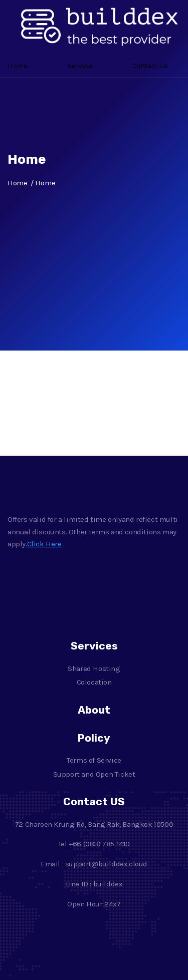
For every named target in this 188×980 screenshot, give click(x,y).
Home (17, 66)
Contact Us (150, 66)
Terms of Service (94, 760)
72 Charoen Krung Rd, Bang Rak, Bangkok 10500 (94, 824)
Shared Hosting (94, 669)
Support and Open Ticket (94, 774)
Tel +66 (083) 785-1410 (94, 844)
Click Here (44, 544)
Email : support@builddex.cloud (94, 864)
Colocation (94, 682)
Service (79, 66)
